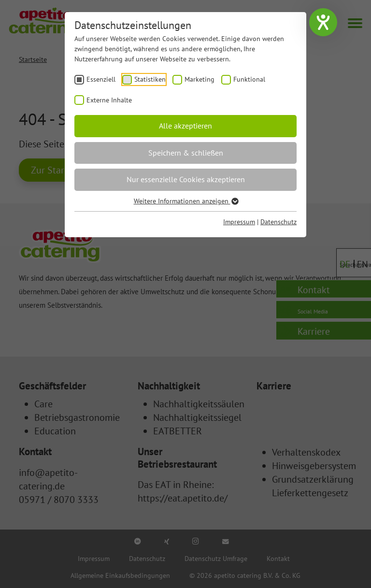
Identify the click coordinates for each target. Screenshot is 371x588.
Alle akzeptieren (185, 126)
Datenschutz (278, 222)
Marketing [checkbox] (200, 79)
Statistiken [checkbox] (150, 79)
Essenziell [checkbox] (101, 79)
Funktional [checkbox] (249, 79)
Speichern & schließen (186, 153)
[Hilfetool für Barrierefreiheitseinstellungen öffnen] (323, 22)
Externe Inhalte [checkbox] (109, 100)
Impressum (239, 222)
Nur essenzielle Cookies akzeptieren (186, 179)
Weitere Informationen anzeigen (186, 201)
